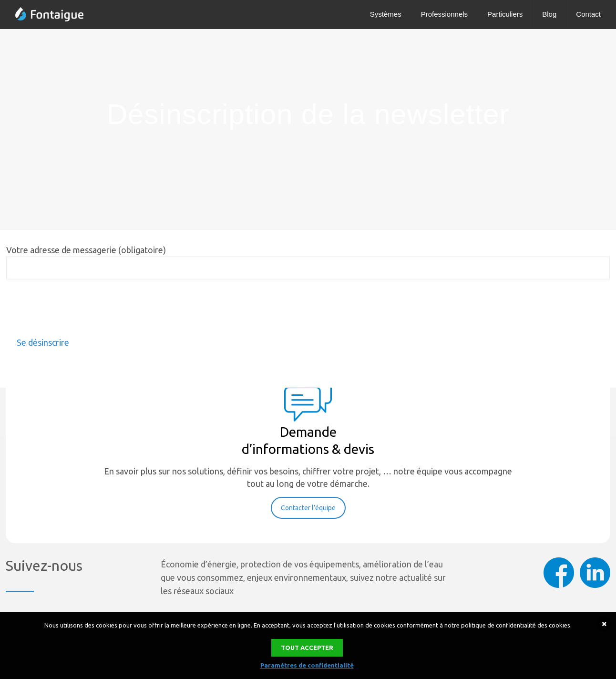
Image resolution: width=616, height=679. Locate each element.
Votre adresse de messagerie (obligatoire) (308, 262)
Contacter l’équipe (308, 508)
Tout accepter (307, 648)
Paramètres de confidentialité (307, 665)
